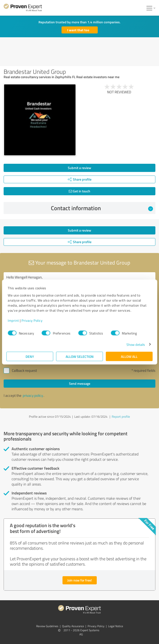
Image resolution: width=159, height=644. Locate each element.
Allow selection (80, 356)
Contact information (102, 208)
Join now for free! (80, 580)
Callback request (24, 370)
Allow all (129, 356)
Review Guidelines (47, 626)
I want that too (78, 30)
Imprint (13, 320)
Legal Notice (116, 626)
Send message (80, 383)
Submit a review (79, 168)
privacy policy (33, 395)
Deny (30, 356)
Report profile (121, 417)
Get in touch (79, 191)
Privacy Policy (32, 320)
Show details (136, 344)
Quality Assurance (73, 626)
